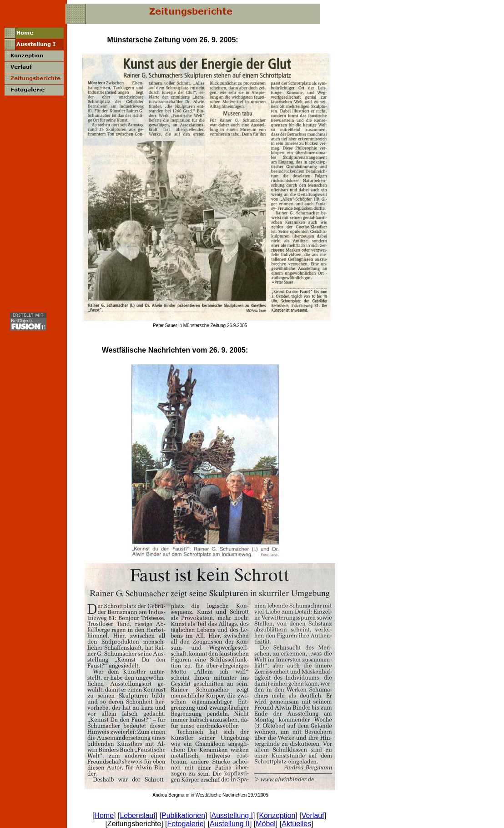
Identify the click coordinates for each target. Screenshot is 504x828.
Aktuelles (296, 824)
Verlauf (313, 815)
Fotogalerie (185, 824)
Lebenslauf (137, 815)
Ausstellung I (232, 815)
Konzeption (277, 815)
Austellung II (230, 824)
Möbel (266, 824)
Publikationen (183, 815)
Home (104, 815)
